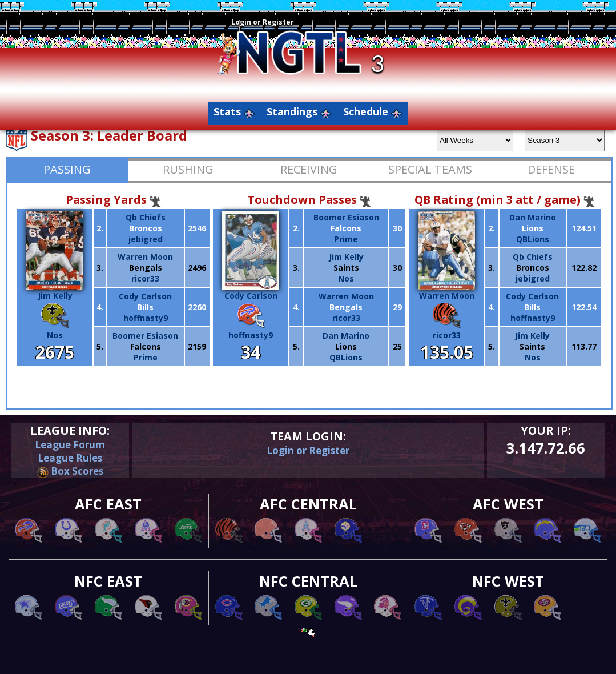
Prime (146, 357)
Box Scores (70, 471)
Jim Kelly (55, 291)
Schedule (366, 111)
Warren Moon (145, 257)
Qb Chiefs (146, 217)
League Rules (70, 458)
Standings (292, 111)
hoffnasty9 (146, 318)
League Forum (70, 445)
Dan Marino (346, 336)
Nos (55, 335)
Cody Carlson (145, 296)
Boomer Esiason (145, 336)
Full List (113, 384)
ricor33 (145, 278)
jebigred (146, 239)
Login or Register (263, 22)
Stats (227, 111)
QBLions (346, 357)
